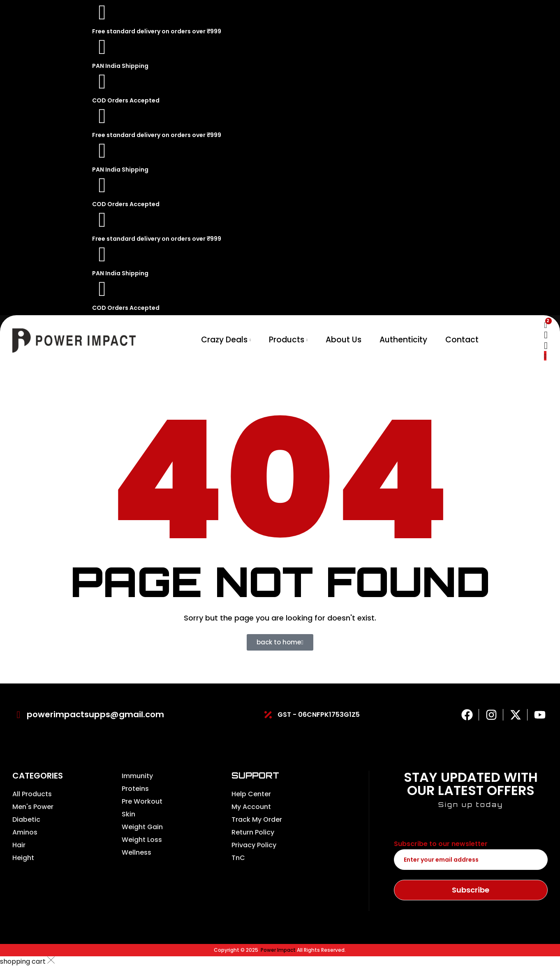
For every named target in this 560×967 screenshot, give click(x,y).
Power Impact (278, 950)
